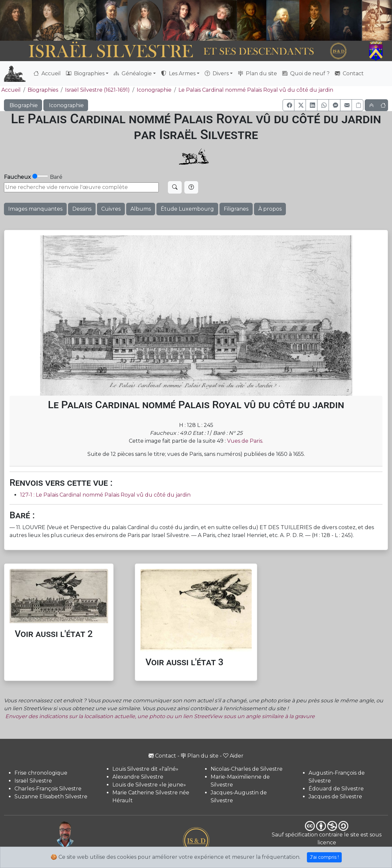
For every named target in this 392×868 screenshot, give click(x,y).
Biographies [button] (85, 73)
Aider (233, 756)
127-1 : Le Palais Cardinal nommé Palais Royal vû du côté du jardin (105, 495)
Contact (349, 73)
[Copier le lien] (357, 105)
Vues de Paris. (245, 441)
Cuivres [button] (111, 209)
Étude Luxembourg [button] (187, 209)
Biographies (43, 90)
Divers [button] (217, 73)
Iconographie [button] (66, 105)
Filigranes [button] (236, 209)
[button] (288, 105)
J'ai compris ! (324, 857)
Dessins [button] (82, 209)
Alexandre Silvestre (138, 777)
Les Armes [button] (178, 73)
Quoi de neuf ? (306, 73)
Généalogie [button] (133, 73)
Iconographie (154, 90)
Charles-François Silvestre (48, 789)
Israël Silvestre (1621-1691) (97, 90)
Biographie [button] (23, 105)
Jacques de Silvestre (335, 797)
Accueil (47, 73)
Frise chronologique (41, 773)
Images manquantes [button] (35, 209)
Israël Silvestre (33, 781)
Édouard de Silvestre (336, 789)
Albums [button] (141, 209)
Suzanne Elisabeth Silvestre (51, 797)
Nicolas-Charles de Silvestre (247, 769)
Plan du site (257, 73)
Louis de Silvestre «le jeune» (149, 785)
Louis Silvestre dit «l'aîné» (145, 769)
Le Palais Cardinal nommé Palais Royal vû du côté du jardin (256, 90)
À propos (270, 209)
